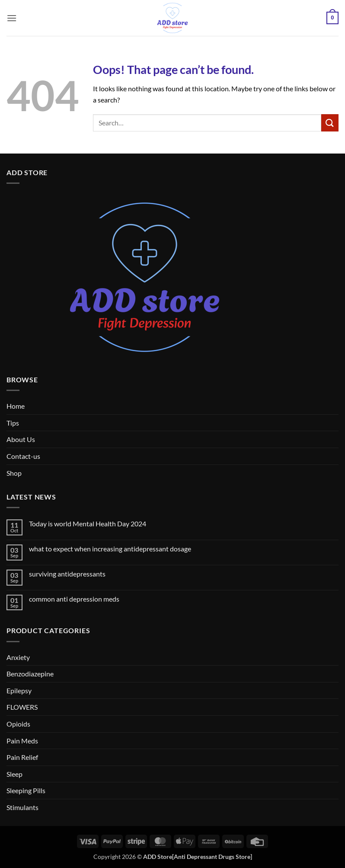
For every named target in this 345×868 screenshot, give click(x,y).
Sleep (14, 774)
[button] (12, 18)
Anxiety (18, 657)
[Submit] (330, 123)
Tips (13, 423)
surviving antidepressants (67, 574)
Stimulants (22, 807)
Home (16, 406)
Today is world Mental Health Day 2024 (88, 524)
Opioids (18, 724)
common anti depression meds (74, 599)
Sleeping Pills (26, 790)
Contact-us (23, 456)
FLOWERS (22, 707)
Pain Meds (22, 741)
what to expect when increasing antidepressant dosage (110, 549)
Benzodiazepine (30, 674)
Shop (14, 473)
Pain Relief (22, 757)
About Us (21, 439)
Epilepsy (19, 690)
